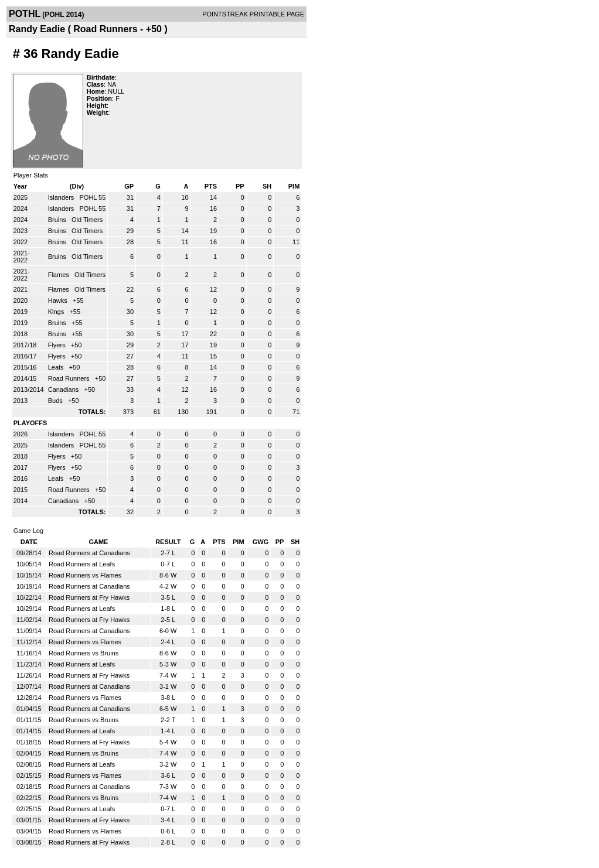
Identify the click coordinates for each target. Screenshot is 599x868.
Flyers (58, 345)
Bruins (58, 220)
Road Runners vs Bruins (84, 653)
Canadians (64, 389)
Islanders (62, 197)
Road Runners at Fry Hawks (89, 597)
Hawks (59, 300)
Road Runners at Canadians (89, 553)
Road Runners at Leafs (82, 564)
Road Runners (70, 378)
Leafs (57, 367)
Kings (57, 312)
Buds (56, 401)
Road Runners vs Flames (85, 575)
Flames (59, 275)
